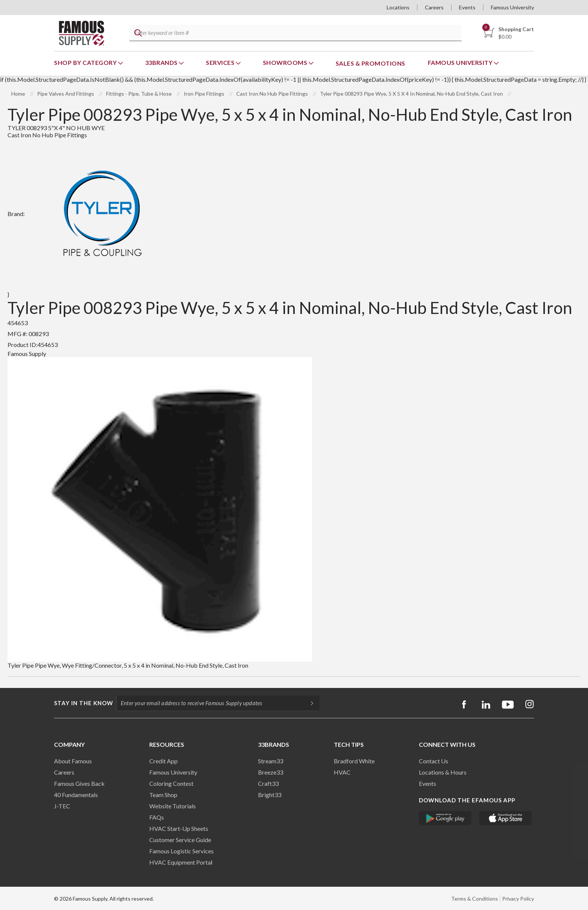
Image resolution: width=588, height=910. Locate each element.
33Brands (162, 62)
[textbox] (294, 33)
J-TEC (62, 806)
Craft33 (268, 783)
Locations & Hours (443, 772)
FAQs (157, 817)
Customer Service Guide (180, 840)
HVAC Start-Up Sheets (179, 828)
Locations (398, 7)
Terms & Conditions (475, 899)
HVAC (342, 772)
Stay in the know (84, 703)
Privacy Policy (518, 899)
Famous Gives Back (79, 783)
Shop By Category (86, 62)
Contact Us (433, 761)
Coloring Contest (171, 783)
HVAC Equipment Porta (180, 862)
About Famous (73, 761)
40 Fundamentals (76, 795)
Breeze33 (271, 772)
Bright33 (270, 795)
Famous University (512, 7)
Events (467, 7)
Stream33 (271, 761)
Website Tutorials (172, 806)
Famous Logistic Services (181, 851)
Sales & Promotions (370, 63)
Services (221, 62)
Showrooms (286, 62)
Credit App (163, 761)
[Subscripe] (308, 703)
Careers (434, 7)
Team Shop (163, 795)
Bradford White (354, 761)
